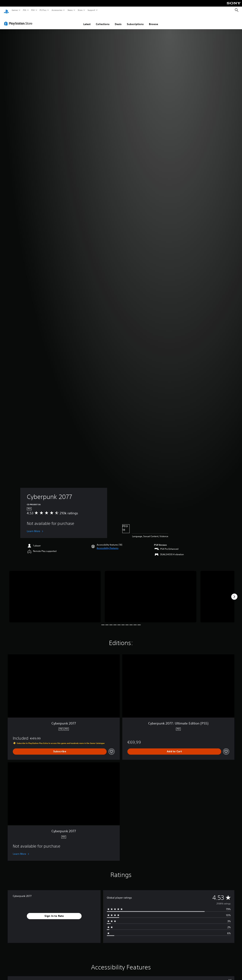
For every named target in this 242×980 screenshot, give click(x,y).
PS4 (33, 10)
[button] (108, 545)
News (70, 10)
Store (80, 10)
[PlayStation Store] (19, 20)
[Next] (234, 593)
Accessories (57, 10)
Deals (118, 21)
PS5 (25, 10)
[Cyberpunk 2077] (55, 593)
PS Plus (43, 10)
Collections (103, 21)
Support (91, 10)
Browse (153, 21)
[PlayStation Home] (6, 10)
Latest (87, 21)
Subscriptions (135, 21)
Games (15, 10)
